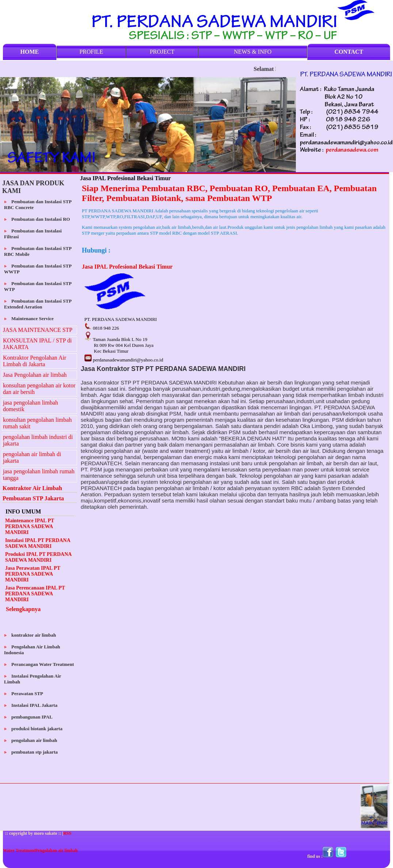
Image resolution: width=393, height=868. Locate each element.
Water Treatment (19, 850)
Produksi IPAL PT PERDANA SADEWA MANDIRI (38, 557)
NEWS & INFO (253, 52)
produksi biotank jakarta (34, 729)
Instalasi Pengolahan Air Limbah (33, 679)
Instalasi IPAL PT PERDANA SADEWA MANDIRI (38, 543)
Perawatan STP (24, 693)
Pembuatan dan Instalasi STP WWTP (38, 269)
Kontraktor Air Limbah (32, 488)
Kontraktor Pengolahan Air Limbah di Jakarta (35, 361)
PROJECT (162, 52)
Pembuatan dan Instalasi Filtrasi (33, 234)
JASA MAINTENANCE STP (38, 330)
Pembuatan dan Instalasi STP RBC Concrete (38, 204)
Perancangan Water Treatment (40, 664)
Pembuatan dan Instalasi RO (38, 219)
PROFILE (91, 52)
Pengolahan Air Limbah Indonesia (32, 650)
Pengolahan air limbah (56, 850)
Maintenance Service (29, 319)
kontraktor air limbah (31, 635)
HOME (30, 52)
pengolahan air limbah (31, 740)
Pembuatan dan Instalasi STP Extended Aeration (38, 304)
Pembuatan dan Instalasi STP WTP (38, 286)
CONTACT (349, 52)
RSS (67, 833)
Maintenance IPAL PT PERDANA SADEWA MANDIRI (30, 526)
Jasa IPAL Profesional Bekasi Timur (127, 267)
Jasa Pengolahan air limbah (35, 375)
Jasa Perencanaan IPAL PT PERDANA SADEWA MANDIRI (35, 594)
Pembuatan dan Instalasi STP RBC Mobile (38, 251)
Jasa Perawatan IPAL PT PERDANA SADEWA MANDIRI (33, 574)
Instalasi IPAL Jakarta (31, 705)
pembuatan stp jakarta (31, 752)
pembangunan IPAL (29, 717)
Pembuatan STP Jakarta (33, 498)
